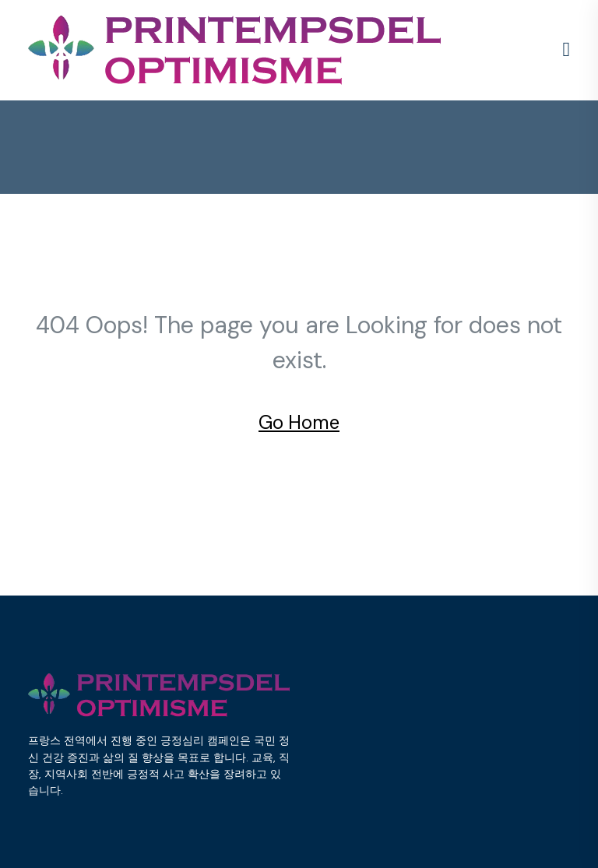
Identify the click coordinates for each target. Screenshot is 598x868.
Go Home (299, 422)
